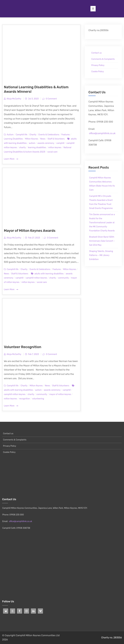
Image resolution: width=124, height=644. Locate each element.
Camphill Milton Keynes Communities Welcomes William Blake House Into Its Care (102, 184)
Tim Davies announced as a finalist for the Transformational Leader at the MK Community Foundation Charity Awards (102, 223)
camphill (60, 143)
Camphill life (22, 135)
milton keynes (55, 148)
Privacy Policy (98, 65)
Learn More (11, 159)
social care (52, 152)
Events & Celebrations (49, 135)
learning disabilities (37, 148)
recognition (24, 399)
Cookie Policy (98, 72)
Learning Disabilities (13, 139)
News (43, 139)
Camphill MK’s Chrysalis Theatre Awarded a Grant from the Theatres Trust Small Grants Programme (101, 202)
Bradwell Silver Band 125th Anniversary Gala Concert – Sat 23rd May (102, 241)
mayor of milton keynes (60, 394)
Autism (10, 135)
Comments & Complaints (103, 59)
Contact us (96, 53)
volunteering (38, 399)
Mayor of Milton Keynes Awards (30, 231)
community (64, 278)
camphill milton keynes (36, 278)
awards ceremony (46, 143)
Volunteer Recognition (23, 347)
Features (66, 135)
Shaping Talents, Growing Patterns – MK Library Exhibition (101, 255)
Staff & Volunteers (56, 139)
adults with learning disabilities (49, 274)
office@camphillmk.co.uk (102, 133)
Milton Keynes (32, 139)
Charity (33, 135)
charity (22, 148)
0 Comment (51, 99)
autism (32, 143)
